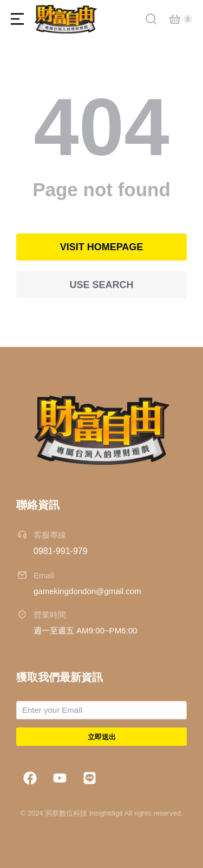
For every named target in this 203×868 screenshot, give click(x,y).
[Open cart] (175, 19)
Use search (101, 285)
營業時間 (50, 615)
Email (44, 575)
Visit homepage (102, 247)
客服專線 (50, 535)
